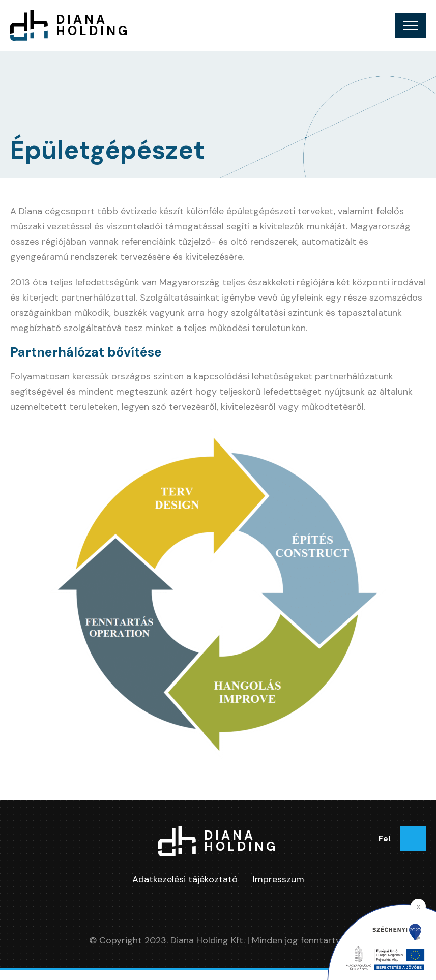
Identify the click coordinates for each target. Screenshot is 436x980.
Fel (384, 838)
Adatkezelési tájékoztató (185, 879)
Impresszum (279, 879)
